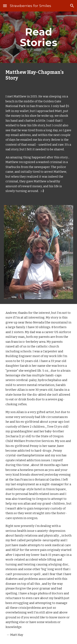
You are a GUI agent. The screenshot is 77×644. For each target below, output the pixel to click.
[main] (39, 37)
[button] (5, 6)
